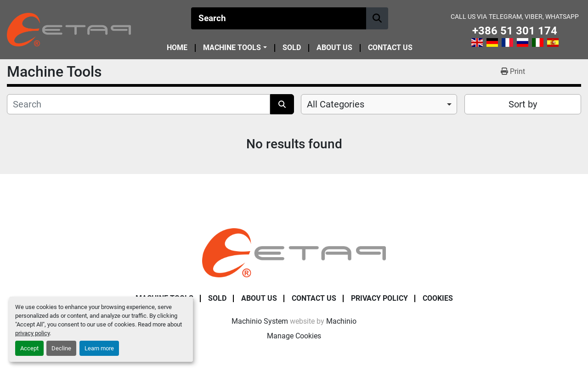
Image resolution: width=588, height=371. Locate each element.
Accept (29, 348)
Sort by (523, 104)
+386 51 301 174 (515, 31)
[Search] (279, 18)
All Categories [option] (336, 104)
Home (177, 48)
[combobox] (379, 104)
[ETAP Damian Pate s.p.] (294, 252)
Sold (292, 48)
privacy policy (32, 333)
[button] (235, 48)
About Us (334, 48)
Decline (61, 348)
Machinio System (260, 321)
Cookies (438, 298)
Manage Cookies (294, 336)
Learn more (99, 348)
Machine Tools (232, 48)
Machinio (341, 321)
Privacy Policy (379, 298)
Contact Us (390, 48)
